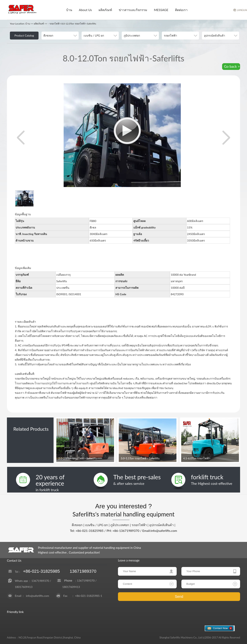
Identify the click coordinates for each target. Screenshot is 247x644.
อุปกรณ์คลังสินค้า (161, 525)
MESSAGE (161, 10)
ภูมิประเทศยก (120, 525)
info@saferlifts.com (37, 596)
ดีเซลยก (77, 525)
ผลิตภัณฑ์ (105, 10)
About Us (85, 10)
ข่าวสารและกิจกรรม (133, 10)
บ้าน (69, 10)
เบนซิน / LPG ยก (96, 525)
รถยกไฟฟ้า (139, 525)
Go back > (232, 66)
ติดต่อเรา (181, 10)
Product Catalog (24, 35)
